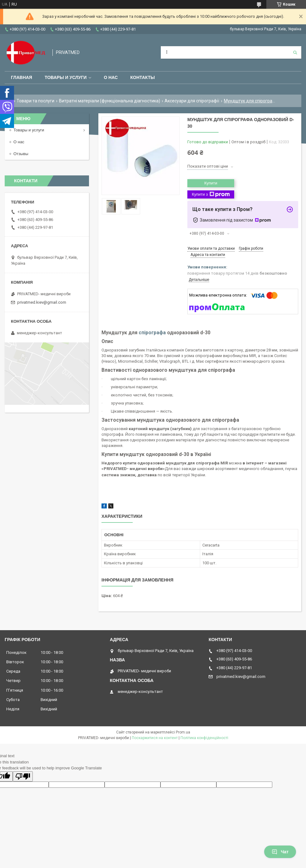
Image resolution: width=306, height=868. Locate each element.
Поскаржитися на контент (155, 738)
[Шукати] (295, 52)
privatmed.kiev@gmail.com (42, 302)
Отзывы (21, 154)
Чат (280, 852)
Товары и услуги (66, 77)
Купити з (211, 194)
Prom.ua (183, 732)
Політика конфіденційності (204, 738)
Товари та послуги (35, 101)
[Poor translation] (23, 776)
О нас (111, 77)
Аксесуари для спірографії (192, 101)
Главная (22, 77)
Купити (211, 183)
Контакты (142, 77)
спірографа (152, 333)
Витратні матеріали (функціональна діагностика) (110, 101)
